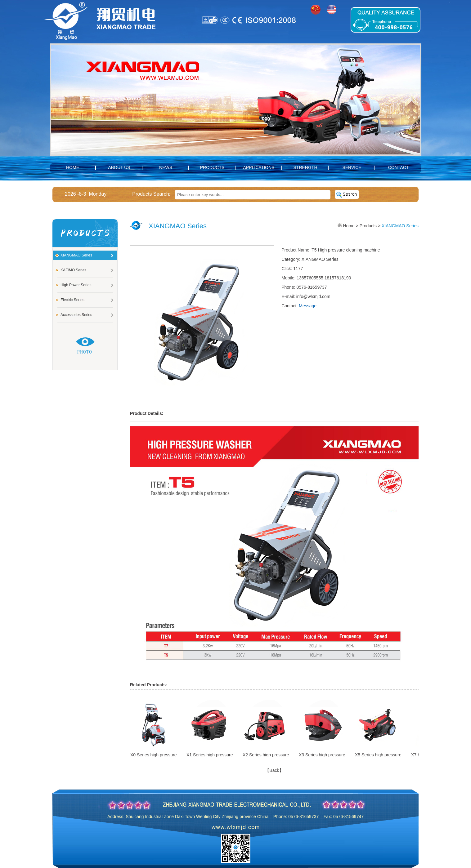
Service (352, 167)
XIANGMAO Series (76, 255)
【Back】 (274, 770)
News (166, 167)
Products (212, 167)
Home (73, 167)
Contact (399, 167)
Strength (305, 167)
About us (119, 167)
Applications (259, 167)
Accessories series (76, 315)
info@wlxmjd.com (313, 296)
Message (308, 306)
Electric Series (72, 300)
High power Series (76, 285)
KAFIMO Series (73, 270)
